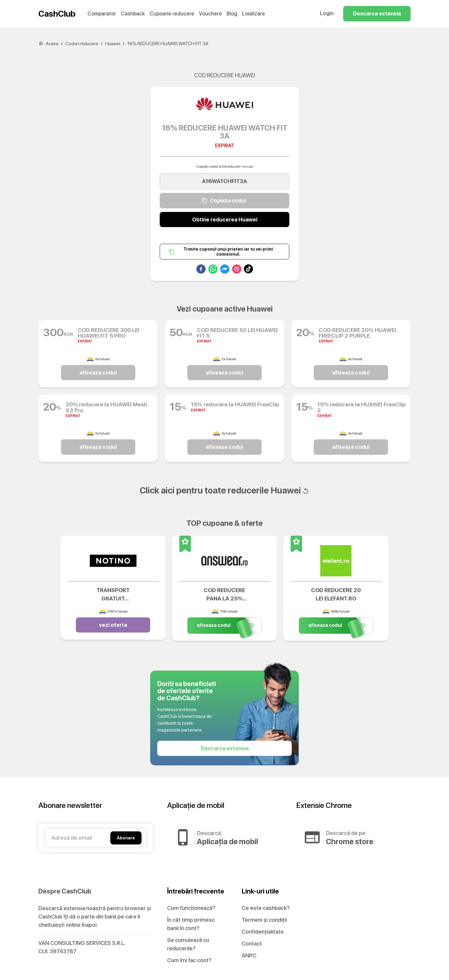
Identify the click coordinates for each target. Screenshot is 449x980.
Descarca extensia (377, 14)
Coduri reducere (82, 44)
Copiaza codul (224, 201)
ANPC (249, 955)
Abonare (126, 838)
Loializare (253, 14)
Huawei (113, 44)
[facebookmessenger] (225, 270)
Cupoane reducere (172, 14)
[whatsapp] (213, 270)
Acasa (52, 44)
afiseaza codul (98, 373)
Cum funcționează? (191, 908)
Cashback (133, 14)
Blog (232, 14)
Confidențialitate (263, 932)
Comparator (102, 14)
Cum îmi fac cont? (189, 960)
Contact (252, 944)
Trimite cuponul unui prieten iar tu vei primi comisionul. (224, 252)
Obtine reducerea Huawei (224, 220)
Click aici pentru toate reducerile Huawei (224, 490)
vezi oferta (113, 625)
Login (327, 13)
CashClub (57, 14)
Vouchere (210, 14)
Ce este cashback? (266, 908)
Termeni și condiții (264, 920)
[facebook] (201, 270)
